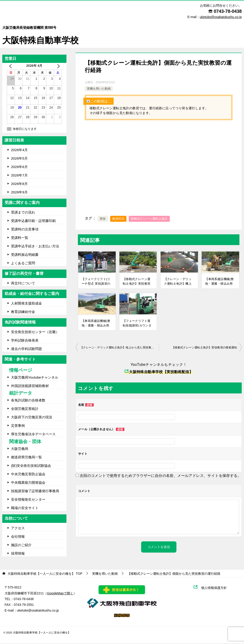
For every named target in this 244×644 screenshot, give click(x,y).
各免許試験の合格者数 (28, 401)
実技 (103, 219)
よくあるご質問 (23, 263)
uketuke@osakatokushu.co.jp (38, 611)
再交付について (23, 284)
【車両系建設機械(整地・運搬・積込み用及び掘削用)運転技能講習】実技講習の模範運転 (96, 323)
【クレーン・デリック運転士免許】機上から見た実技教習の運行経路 (178, 282)
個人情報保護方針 (216, 588)
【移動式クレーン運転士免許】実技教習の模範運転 (137, 282)
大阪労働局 (20, 449)
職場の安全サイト (25, 508)
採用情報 (18, 554)
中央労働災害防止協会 (28, 474)
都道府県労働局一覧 (26, 458)
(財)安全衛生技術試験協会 (31, 466)
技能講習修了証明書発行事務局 (35, 491)
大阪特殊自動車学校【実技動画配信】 (159, 372)
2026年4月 (19, 150)
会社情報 (18, 537)
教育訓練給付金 (23, 312)
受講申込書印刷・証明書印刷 (33, 221)
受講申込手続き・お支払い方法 (35, 247)
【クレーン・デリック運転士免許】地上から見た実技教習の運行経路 (119, 348)
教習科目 (118, 219)
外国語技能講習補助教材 (30, 386)
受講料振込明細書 (25, 255)
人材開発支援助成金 (26, 304)
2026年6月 (19, 167)
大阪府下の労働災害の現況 (32, 418)
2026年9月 (19, 193)
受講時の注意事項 (25, 230)
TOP (45, 574)
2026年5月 (19, 159)
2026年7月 (19, 176)
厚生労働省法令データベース (33, 435)
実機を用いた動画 (99, 89)
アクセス (18, 528)
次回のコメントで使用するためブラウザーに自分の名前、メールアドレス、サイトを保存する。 (160, 476)
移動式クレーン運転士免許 (149, 219)
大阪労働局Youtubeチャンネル (35, 378)
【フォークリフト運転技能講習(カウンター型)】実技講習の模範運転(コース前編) (137, 323)
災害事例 (18, 426)
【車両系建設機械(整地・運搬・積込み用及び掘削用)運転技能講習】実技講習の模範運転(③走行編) (219, 282)
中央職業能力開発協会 (28, 483)
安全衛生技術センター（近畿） (35, 332)
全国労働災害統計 (25, 409)
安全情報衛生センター (28, 500)
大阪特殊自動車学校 (41, 32)
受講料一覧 (20, 238)
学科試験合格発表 (25, 341)
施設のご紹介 (21, 545)
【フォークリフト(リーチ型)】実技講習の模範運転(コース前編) (96, 282)
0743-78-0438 (228, 11)
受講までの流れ (23, 213)
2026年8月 (19, 184)
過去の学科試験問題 (26, 349)
